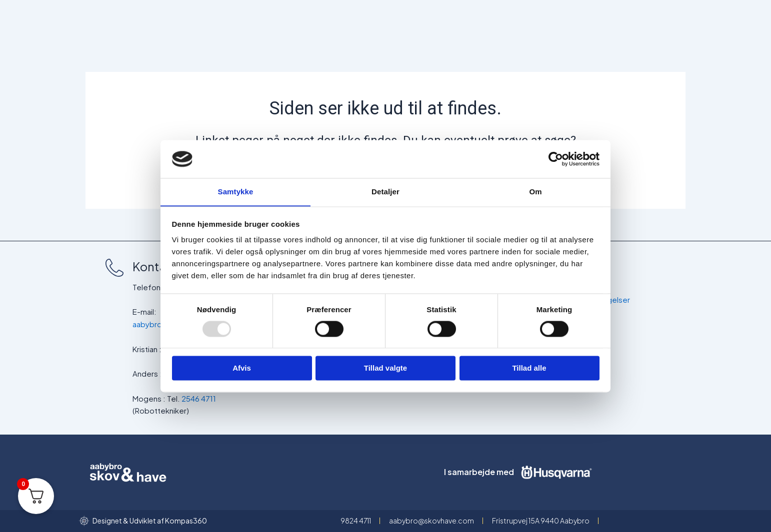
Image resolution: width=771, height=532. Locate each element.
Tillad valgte (385, 368)
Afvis (242, 368)
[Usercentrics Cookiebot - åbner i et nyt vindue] (556, 159)
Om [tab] (535, 192)
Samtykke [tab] (236, 192)
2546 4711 (199, 398)
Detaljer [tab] (385, 192)
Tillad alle (529, 368)
